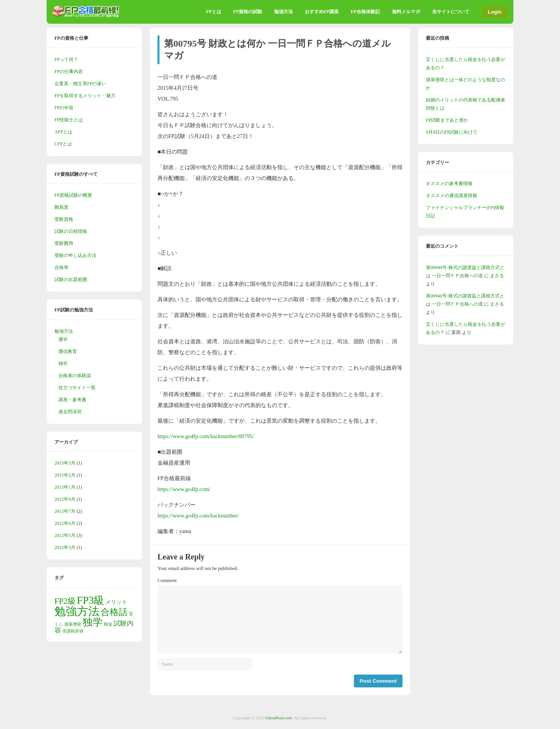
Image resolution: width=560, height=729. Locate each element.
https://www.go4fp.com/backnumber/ (198, 516)
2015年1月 (65, 487)
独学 (63, 364)
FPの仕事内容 (69, 72)
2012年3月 (65, 547)
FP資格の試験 (248, 12)
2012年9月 (65, 499)
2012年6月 (65, 523)
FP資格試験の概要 (73, 195)
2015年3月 (65, 463)
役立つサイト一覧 (77, 388)
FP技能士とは (69, 120)
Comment (167, 580)
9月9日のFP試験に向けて (452, 132)
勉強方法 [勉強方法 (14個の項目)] (77, 611)
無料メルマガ (406, 12)
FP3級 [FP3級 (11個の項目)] (91, 600)
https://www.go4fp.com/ (184, 489)
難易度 (61, 207)
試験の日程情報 (71, 231)
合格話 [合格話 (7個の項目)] (114, 612)
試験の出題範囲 (71, 280)
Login (495, 12)
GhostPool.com (279, 718)
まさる (497, 276)
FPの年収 (64, 108)
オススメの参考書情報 (449, 184)
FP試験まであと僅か (447, 120)
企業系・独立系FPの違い (80, 84)
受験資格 (64, 219)
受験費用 (64, 243)
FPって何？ (66, 59)
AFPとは (63, 132)
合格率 (61, 267)
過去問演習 (70, 412)
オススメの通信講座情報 (451, 196)
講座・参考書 (72, 400)
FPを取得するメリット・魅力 (85, 96)
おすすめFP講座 (322, 12)
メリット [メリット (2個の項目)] (116, 602)
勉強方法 (283, 12)
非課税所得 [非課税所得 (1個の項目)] (73, 631)
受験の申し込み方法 (75, 255)
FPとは (214, 12)
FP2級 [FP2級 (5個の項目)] (65, 601)
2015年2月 (65, 475)
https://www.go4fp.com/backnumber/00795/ (206, 436)
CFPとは (63, 144)
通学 (63, 339)
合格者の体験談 (75, 376)
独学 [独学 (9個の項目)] (93, 622)
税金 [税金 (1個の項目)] (108, 624)
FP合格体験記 (365, 12)
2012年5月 (65, 535)
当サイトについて (451, 12)
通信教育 (68, 351)
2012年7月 (65, 511)
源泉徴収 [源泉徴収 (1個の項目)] (73, 624)
